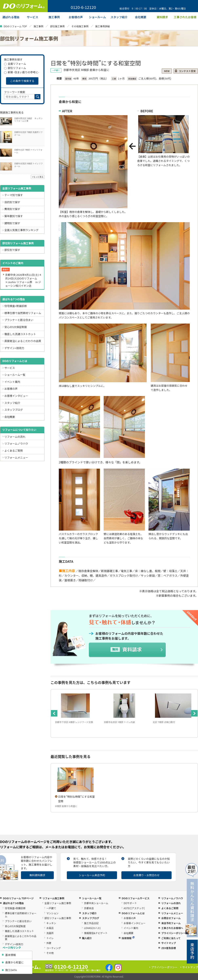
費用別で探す (12, 209)
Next (194, 713)
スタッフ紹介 (12, 403)
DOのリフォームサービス (135, 898)
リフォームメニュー (16, 457)
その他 (50, 953)
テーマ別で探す (14, 195)
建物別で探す (12, 223)
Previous (54, 713)
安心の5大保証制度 (16, 327)
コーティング (54, 948)
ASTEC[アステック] (134, 908)
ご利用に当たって (171, 938)
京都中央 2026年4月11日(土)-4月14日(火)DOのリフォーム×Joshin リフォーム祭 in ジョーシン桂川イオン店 (23, 280)
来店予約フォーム (171, 923)
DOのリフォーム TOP (15, 26)
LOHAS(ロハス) (92, 928)
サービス (10, 368)
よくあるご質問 (14, 451)
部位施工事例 (57, 26)
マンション (53, 913)
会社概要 (10, 417)
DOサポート (130, 903)
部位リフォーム (15, 68)
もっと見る (38, 177)
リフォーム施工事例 (53, 898)
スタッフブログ (14, 410)
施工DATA (11, 970)
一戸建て (51, 908)
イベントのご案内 (13, 263)
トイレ (50, 938)
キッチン (51, 923)
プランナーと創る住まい (19, 320)
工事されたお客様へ (172, 928)
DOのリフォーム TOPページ (18, 898)
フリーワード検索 (15, 92)
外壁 (49, 943)
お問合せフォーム (171, 918)
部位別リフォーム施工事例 (18, 243)
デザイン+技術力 (14, 348)
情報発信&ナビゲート (96, 933)
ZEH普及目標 (169, 948)
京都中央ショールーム (96, 903)
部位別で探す (12, 250)
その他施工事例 (80, 26)
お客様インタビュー (16, 396)
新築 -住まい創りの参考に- (22, 72)
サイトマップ (169, 943)
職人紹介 (87, 938)
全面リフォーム (15, 64)
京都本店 (89, 908)
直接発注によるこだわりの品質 (23, 341)
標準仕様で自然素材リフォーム (23, 313)
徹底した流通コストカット (20, 334)
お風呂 (50, 928)
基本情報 (11, 955)
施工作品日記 (91, 923)
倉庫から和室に (14, 962)
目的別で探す (12, 202)
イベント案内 (12, 382)
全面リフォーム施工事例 (17, 188)
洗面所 (50, 933)
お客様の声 (11, 389)
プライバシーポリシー (173, 933)
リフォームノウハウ (16, 443)
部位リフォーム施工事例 (58, 918)
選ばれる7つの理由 (14, 299)
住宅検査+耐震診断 (16, 306)
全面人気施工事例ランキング (22, 230)
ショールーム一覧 (15, 375)
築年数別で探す (14, 216)
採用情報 (128, 938)
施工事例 (38, 26)
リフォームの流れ (15, 437)
